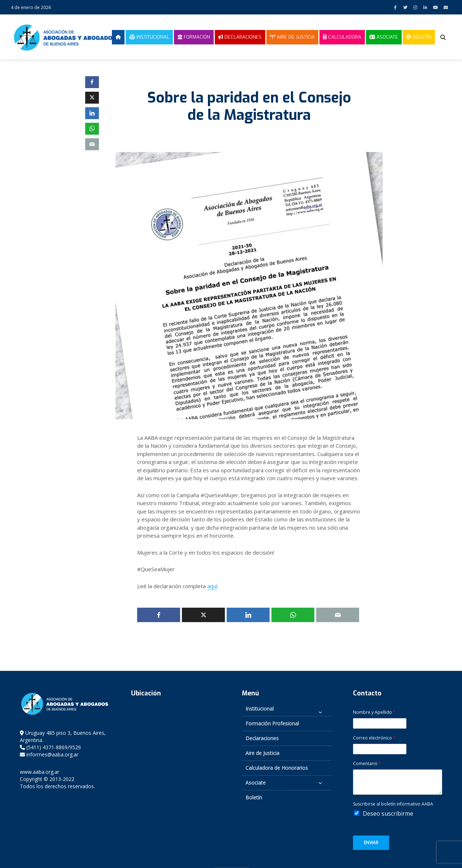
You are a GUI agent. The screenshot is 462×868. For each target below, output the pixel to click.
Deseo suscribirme (388, 813)
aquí (212, 586)
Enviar (371, 843)
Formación (194, 37)
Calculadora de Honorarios (277, 768)
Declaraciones (240, 37)
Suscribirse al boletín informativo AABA (393, 804)
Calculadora (342, 37)
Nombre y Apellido (374, 712)
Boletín (419, 37)
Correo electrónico (374, 738)
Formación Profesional (272, 723)
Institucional (149, 37)
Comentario (367, 764)
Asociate (384, 37)
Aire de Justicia (292, 37)
